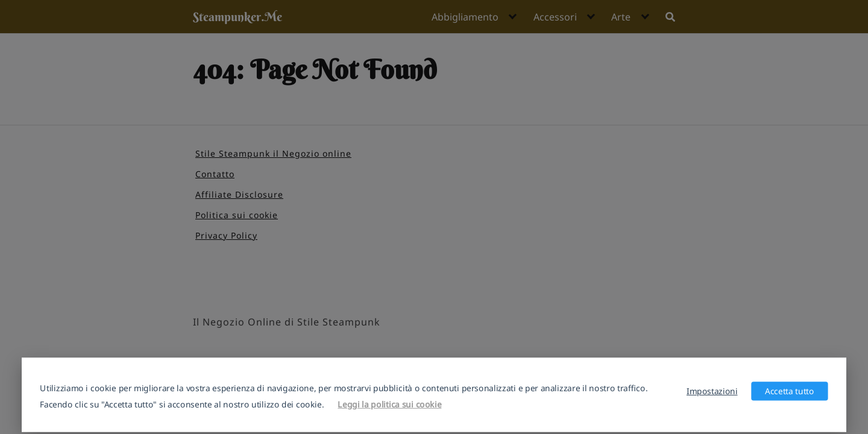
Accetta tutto (790, 391)
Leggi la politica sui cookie (389, 404)
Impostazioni (712, 391)
